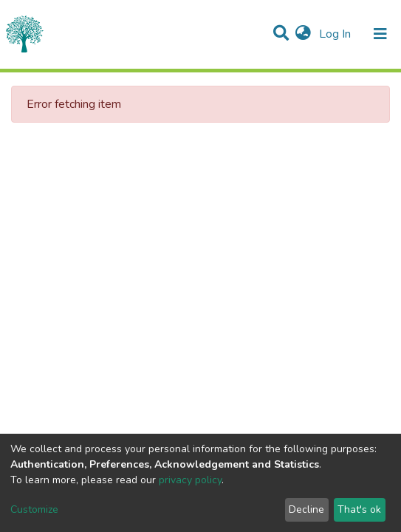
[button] (303, 34)
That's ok (359, 509)
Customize (34, 509)
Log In (336, 34)
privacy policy (190, 480)
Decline (306, 509)
